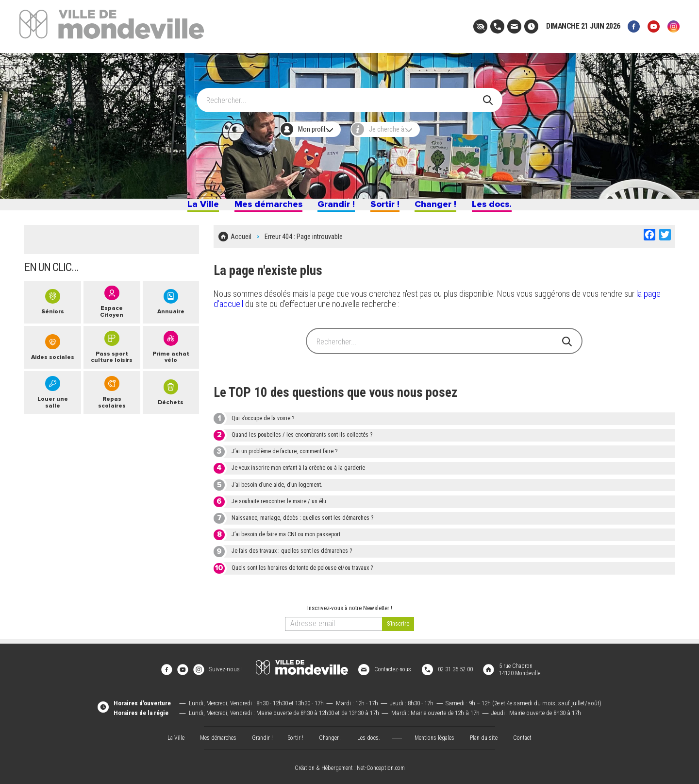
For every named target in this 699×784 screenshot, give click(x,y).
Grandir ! (335, 208)
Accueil (241, 243)
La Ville (179, 208)
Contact (529, 734)
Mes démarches (255, 208)
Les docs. (515, 208)
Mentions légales (437, 734)
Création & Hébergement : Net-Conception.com (349, 765)
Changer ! (449, 208)
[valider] (398, 628)
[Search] (344, 96)
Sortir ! (391, 208)
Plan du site (488, 734)
